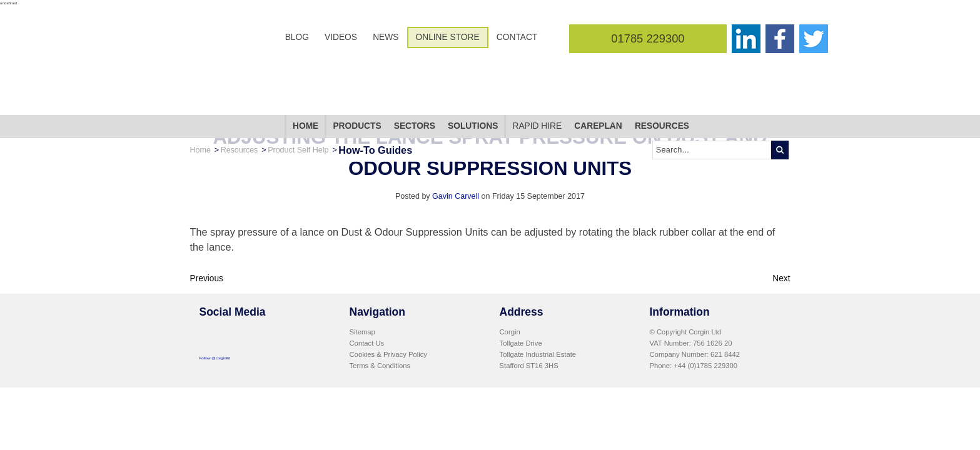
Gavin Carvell (456, 196)
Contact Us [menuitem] (367, 343)
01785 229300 (648, 38)
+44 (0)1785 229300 (705, 366)
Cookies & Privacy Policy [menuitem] (388, 354)
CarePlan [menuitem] (598, 88)
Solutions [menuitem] (473, 88)
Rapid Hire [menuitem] (537, 88)
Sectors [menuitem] (415, 88)
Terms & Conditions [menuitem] (380, 366)
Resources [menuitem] (662, 88)
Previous (207, 278)
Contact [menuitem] (517, 37)
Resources (240, 112)
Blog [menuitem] (297, 37)
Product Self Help (298, 112)
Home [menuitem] (306, 88)
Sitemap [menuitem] (362, 332)
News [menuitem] (386, 37)
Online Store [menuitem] (448, 37)
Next (781, 278)
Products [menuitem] (357, 88)
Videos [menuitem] (341, 37)
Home (200, 112)
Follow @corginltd (215, 358)
